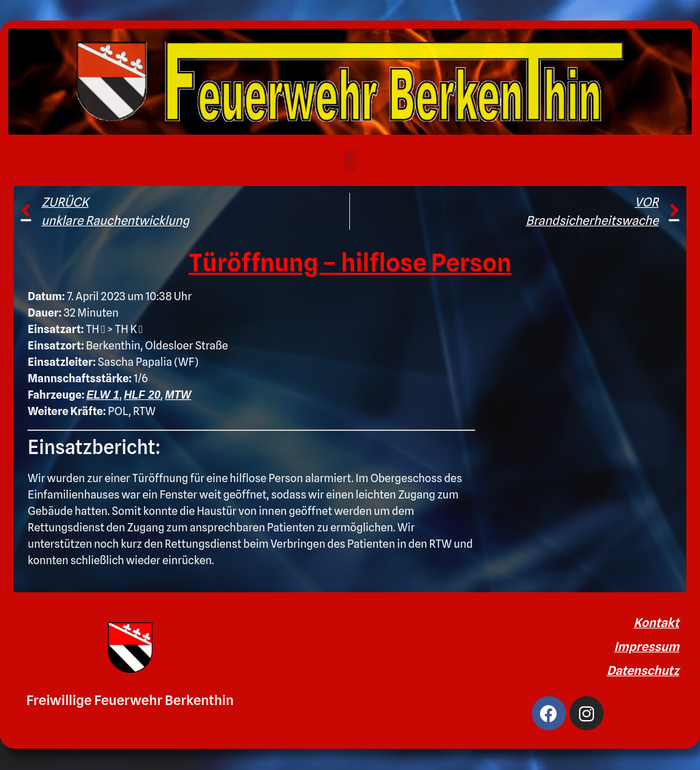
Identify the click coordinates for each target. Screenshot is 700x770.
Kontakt (657, 623)
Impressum (646, 647)
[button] (350, 161)
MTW (178, 395)
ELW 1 (103, 395)
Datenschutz (643, 671)
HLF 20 (142, 395)
